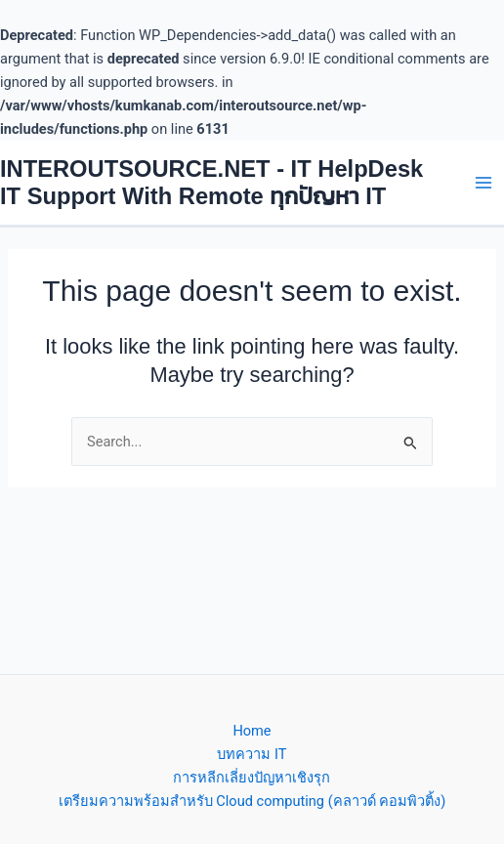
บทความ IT (252, 754)
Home (252, 731)
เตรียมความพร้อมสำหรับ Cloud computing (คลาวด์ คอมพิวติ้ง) (252, 801)
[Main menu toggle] (483, 183)
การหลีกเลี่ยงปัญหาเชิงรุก (252, 778)
